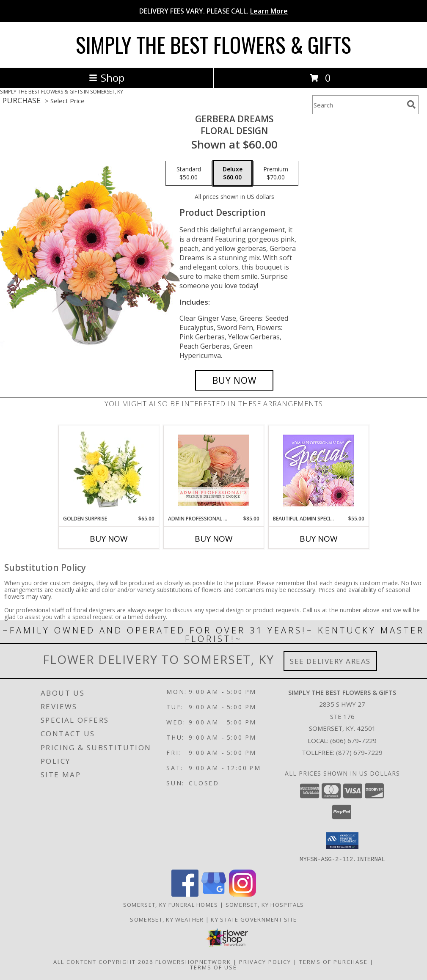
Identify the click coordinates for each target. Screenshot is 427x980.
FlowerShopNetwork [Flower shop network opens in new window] (193, 961)
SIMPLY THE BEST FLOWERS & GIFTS (213, 44)
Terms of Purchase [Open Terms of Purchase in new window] (333, 961)
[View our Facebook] (185, 894)
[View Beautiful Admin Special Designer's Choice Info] (318, 470)
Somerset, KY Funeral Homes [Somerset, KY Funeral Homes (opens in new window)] (171, 904)
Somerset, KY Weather (167, 919)
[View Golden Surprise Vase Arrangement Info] (109, 470)
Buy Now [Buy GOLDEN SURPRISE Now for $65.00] (109, 539)
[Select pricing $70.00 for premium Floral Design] (276, 173)
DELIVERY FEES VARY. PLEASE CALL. (213, 11)
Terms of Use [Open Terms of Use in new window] (213, 967)
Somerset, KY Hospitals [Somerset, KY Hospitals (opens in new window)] (265, 904)
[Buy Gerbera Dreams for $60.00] (234, 380)
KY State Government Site (254, 919)
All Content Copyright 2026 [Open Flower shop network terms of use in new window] (103, 961)
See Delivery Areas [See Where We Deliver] (330, 661)
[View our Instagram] (242, 894)
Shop (107, 78)
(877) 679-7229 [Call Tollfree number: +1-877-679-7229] (359, 752)
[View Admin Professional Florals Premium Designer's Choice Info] (213, 470)
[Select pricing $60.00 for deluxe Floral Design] (233, 173)
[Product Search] (358, 105)
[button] (342, 841)
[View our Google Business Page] (214, 894)
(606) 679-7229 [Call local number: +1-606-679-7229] (353, 741)
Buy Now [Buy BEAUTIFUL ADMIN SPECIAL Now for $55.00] (319, 539)
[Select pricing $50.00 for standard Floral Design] (189, 173)
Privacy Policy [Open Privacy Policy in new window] (265, 961)
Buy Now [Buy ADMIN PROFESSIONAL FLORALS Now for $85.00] (214, 539)
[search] (411, 105)
